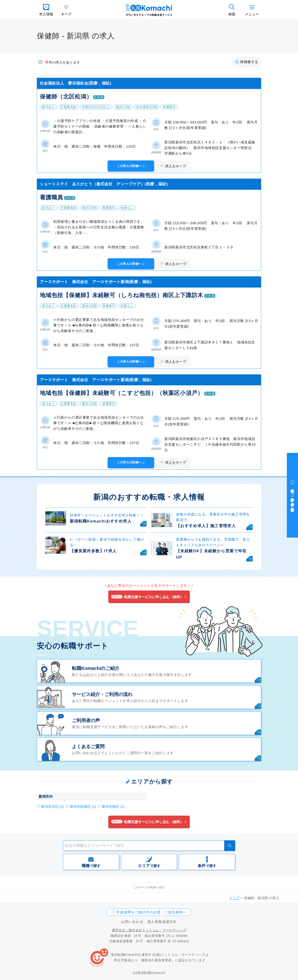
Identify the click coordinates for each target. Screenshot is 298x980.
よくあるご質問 (88, 746)
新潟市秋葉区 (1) (83, 806)
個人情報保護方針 (162, 922)
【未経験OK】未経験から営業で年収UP (211, 554)
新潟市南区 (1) (113, 806)
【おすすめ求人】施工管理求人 (206, 526)
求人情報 (46, 14)
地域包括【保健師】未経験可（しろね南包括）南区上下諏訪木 (122, 295)
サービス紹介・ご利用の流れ (102, 694)
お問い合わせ (132, 922)
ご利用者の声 (86, 720)
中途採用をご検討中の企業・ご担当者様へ (151, 912)
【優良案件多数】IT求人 (93, 551)
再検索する (247, 62)
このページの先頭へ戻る (149, 887)
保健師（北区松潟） (66, 97)
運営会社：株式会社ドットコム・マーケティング (149, 930)
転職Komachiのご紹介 (96, 668)
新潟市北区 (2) (53, 806)
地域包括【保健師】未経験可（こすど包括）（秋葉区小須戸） (122, 393)
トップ (234, 898)
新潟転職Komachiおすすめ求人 (101, 521)
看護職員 (51, 197)
